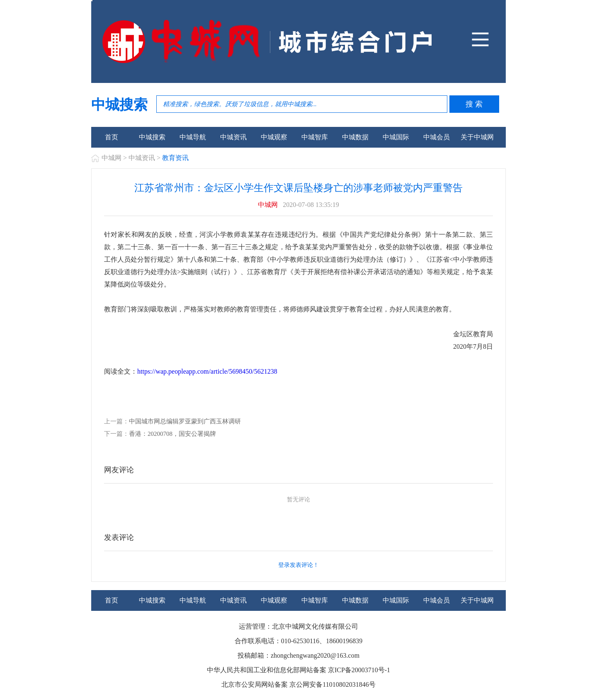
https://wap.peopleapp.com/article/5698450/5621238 (207, 371)
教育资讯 (175, 158)
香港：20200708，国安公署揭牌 (172, 434)
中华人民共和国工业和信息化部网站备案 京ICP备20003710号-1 (298, 670)
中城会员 (437, 137)
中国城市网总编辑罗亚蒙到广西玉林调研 (185, 421)
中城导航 (193, 137)
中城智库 (315, 137)
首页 (112, 137)
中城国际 (396, 137)
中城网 (112, 158)
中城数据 (355, 137)
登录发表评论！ (298, 565)
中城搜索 (152, 137)
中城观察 (274, 137)
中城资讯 (233, 137)
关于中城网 (477, 137)
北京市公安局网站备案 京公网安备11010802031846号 (298, 684)
